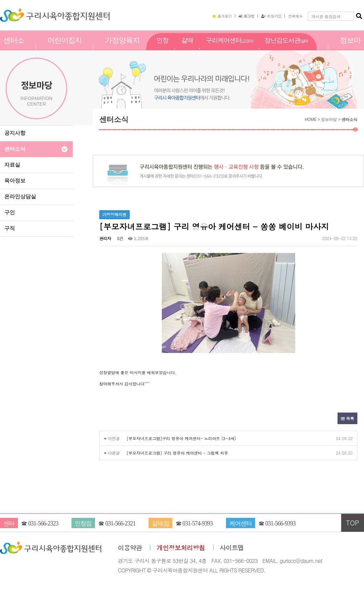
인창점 (162, 47)
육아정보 (15, 181)
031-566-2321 (120, 523)
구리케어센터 (230, 48)
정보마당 (350, 47)
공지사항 (15, 133)
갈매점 (187, 47)
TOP (353, 523)
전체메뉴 (296, 16)
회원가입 (271, 16)
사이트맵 (232, 548)
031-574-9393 (197, 523)
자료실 (12, 165)
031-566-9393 (280, 523)
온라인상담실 (20, 197)
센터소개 (14, 47)
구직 (10, 228)
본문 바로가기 (0, 0)
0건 (120, 238)
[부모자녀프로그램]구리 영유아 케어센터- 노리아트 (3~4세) (181, 438)
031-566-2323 (43, 523)
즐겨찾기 (222, 16)
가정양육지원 (122, 47)
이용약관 (130, 548)
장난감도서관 (286, 48)
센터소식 (15, 149)
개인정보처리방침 (181, 548)
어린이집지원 (65, 47)
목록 (347, 418)
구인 (10, 212)
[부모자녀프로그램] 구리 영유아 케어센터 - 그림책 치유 (177, 453)
